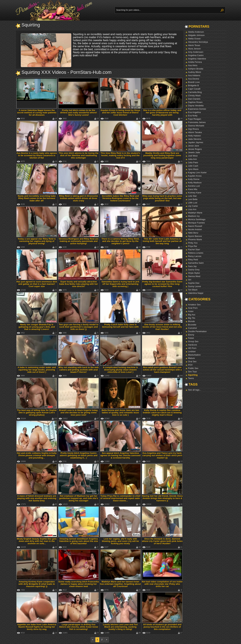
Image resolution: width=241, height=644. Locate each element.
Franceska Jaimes (197, 122)
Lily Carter (193, 206)
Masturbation (194, 355)
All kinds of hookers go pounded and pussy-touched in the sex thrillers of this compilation (162, 627)
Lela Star (192, 196)
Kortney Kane (195, 193)
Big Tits (192, 318)
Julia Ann (193, 159)
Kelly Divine (194, 179)
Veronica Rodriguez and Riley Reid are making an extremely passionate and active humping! (79, 241)
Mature (191, 358)
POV (190, 365)
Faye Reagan (195, 119)
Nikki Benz (193, 233)
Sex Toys (193, 372)
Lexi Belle (193, 199)
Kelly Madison (195, 183)
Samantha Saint (196, 263)
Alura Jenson (194, 49)
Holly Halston (195, 136)
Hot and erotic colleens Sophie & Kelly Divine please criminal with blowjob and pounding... (37, 455)
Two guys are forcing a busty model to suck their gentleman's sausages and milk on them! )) (79, 327)
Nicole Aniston (195, 229)
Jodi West (193, 156)
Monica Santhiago (197, 219)
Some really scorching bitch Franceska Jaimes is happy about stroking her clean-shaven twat (79, 584)
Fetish (191, 338)
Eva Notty (193, 116)
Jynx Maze (193, 169)
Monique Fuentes (196, 223)
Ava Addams (194, 75)
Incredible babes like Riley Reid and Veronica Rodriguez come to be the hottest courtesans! (120, 198)
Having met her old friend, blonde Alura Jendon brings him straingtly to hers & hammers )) (162, 498)
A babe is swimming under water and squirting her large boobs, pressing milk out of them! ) (37, 370)
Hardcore (193, 345)
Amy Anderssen (196, 52)
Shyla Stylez (194, 273)
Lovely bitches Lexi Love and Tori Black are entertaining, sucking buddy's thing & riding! (120, 627)
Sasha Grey (194, 270)
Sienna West (194, 276)
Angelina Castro (196, 55)
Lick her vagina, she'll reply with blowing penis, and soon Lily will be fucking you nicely (120, 541)
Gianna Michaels (196, 126)
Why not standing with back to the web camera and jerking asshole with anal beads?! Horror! (79, 370)
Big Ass (192, 315)
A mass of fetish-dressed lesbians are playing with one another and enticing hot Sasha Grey (37, 498)
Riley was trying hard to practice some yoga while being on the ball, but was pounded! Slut (162, 198)
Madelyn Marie (195, 213)
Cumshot (192, 328)
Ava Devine (194, 79)
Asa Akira (193, 65)
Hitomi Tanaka (195, 132)
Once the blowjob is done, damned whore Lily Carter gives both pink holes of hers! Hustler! (162, 541)
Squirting (193, 375)
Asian (191, 311)
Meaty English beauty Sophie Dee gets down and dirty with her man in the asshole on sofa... (37, 541)
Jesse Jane (194, 146)
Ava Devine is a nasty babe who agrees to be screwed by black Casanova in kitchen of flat (37, 155)
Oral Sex (192, 362)
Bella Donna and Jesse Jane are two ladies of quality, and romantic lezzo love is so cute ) (120, 413)
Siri (190, 280)
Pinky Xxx (193, 243)
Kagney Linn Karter (197, 173)
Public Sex (193, 368)
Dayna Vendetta (196, 106)
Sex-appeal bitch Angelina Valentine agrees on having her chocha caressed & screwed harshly (120, 455)
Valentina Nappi (196, 293)
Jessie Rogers (195, 149)
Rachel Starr (194, 250)
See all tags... (195, 390)
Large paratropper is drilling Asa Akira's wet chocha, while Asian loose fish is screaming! (79, 627)
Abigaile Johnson (196, 35)
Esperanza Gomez (197, 109)
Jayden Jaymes (196, 142)
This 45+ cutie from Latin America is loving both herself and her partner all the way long (162, 241)
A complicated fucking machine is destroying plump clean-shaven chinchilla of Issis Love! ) (120, 370)
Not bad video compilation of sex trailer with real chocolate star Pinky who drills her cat (162, 584)
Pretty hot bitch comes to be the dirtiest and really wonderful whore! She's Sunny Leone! (79, 113)
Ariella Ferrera (195, 62)
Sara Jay (192, 266)
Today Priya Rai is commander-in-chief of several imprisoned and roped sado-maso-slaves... (120, 498)
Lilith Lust (193, 203)
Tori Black (193, 290)
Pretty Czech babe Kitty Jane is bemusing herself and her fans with (120, 326)
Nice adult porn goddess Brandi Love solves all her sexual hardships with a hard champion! (162, 370)
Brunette (192, 325)
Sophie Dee (194, 283)
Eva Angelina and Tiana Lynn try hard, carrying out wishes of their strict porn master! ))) (162, 455)
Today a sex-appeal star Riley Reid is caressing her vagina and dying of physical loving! (37, 241)
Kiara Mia (193, 189)
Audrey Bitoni (195, 72)
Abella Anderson (196, 32)
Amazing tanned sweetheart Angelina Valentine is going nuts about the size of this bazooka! (79, 541)
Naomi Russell (195, 226)
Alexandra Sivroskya (198, 42)
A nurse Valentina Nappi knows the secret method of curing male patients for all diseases (37, 113)
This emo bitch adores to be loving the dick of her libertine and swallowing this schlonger (79, 155)
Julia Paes (193, 162)
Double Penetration (197, 331)
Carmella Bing (195, 92)
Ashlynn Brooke (196, 69)
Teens (191, 378)
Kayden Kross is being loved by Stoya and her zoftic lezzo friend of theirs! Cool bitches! (120, 113)
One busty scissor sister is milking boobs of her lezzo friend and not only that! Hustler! (162, 327)
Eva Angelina (194, 112)
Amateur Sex (194, 305)
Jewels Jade (194, 152)
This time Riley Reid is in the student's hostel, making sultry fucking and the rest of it (120, 155)
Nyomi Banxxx (195, 236)
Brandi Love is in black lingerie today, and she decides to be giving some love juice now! (78, 413)
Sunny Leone (195, 286)
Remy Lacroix (195, 256)
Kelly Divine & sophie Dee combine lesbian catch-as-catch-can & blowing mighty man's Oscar (162, 413)
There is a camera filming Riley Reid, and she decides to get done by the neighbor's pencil (120, 241)
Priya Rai (193, 246)
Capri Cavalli (194, 89)
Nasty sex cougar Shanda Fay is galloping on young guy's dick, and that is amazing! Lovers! (37, 327)
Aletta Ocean (194, 39)
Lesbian (192, 351)
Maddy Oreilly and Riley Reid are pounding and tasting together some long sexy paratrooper (162, 155)
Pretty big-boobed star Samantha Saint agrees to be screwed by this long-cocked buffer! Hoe (162, 284)
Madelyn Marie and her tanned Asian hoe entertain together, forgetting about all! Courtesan (120, 584)
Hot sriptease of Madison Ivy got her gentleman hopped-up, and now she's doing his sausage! (78, 498)
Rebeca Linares (196, 253)
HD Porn (192, 348)
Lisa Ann (192, 209)
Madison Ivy (194, 216)
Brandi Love (194, 82)
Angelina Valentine (197, 59)
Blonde (191, 321)
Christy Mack (194, 96)
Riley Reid (193, 260)
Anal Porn (193, 308)
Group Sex (193, 341)
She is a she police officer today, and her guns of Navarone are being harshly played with (162, 113)
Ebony (191, 335)
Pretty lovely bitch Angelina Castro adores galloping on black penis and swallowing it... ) (79, 455)
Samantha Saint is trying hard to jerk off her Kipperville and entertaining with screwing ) (120, 284)
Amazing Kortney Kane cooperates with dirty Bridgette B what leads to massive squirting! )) (37, 584)
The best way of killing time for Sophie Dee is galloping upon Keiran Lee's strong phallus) (37, 413)
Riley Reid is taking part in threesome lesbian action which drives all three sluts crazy (79, 198)
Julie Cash (193, 166)
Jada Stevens (195, 139)
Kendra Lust (194, 186)
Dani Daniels (194, 99)
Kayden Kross (195, 176)
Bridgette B (193, 85)
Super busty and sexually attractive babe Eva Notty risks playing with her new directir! (78, 284)
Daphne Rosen (195, 102)
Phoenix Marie (195, 239)
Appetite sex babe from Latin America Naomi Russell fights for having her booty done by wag (37, 627)
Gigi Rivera (193, 129)
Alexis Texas (194, 45)
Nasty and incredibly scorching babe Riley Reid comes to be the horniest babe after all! (37, 198)
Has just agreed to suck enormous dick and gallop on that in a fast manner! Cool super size (37, 284)
